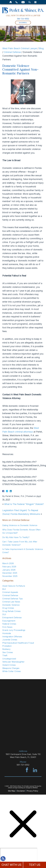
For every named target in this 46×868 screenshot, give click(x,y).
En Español (23, 23)
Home (11, 2)
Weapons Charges (11, 668)
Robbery (6, 649)
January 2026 (9, 570)
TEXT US (35, 865)
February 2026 (9, 567)
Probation (7, 646)
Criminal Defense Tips (13, 599)
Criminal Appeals (10, 592)
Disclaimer (21, 791)
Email (23, 2)
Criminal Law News (11, 602)
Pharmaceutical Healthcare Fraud (18, 643)
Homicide (7, 633)
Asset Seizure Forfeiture (14, 586)
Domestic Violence (11, 605)
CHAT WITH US (11, 865)
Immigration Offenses (12, 637)
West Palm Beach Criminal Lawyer (20, 48)
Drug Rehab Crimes (11, 611)
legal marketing (19, 788)
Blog (41, 48)
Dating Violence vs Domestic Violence (20, 525)
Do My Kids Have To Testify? (16, 537)
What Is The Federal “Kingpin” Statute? (24, 504)
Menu (35, 2)
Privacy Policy (32, 791)
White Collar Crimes (12, 671)
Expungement (9, 621)
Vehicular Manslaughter (13, 662)
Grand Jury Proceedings (14, 630)
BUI (4, 589)
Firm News (7, 627)
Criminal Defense (12, 52)
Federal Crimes (9, 624)
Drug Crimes (8, 608)
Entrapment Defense (12, 618)
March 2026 (8, 563)
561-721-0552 (23, 19)
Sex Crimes (8, 652)
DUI (4, 614)
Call (17, 2)
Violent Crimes (9, 665)
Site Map (12, 791)
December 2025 (10, 573)
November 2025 (10, 576)
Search (30, 2)
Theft (5, 655)
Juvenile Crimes (10, 640)
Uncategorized (9, 659)
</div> (19, 857)
